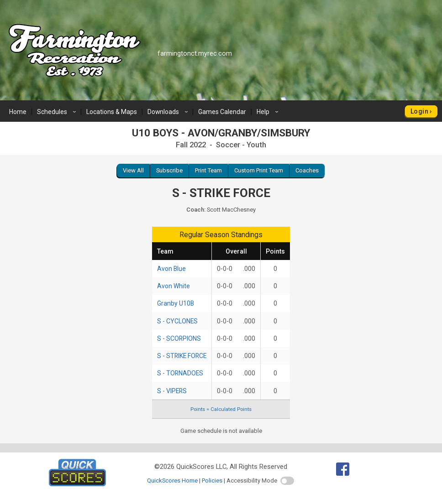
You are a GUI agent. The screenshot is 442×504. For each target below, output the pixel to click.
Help (269, 112)
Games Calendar (222, 112)
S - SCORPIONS (179, 338)
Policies (212, 481)
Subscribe (169, 170)
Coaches (307, 170)
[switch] (287, 481)
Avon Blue (171, 269)
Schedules (58, 112)
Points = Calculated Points (221, 409)
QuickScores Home (172, 481)
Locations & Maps (112, 112)
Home (18, 112)
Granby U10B (176, 303)
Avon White (174, 286)
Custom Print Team (259, 170)
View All (133, 170)
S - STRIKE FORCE (182, 356)
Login (419, 111)
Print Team (208, 170)
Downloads (169, 112)
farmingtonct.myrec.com (195, 53)
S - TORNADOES (180, 373)
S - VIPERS (172, 391)
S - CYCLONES (177, 321)
